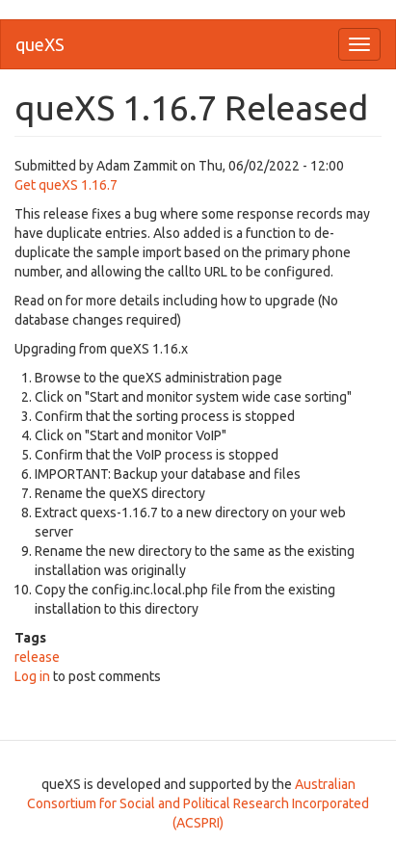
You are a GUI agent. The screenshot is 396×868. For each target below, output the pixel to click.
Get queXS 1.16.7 (66, 185)
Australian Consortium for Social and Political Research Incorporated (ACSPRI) (198, 803)
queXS (40, 44)
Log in (32, 676)
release (37, 657)
